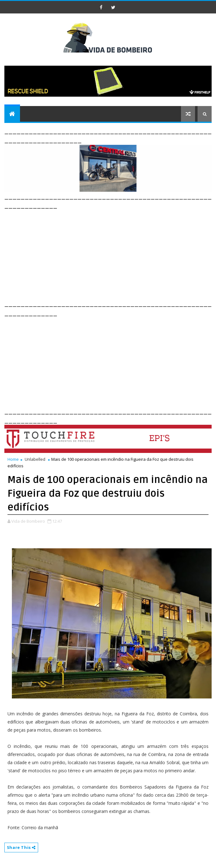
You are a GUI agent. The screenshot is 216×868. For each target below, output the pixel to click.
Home (13, 459)
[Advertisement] (110, 254)
